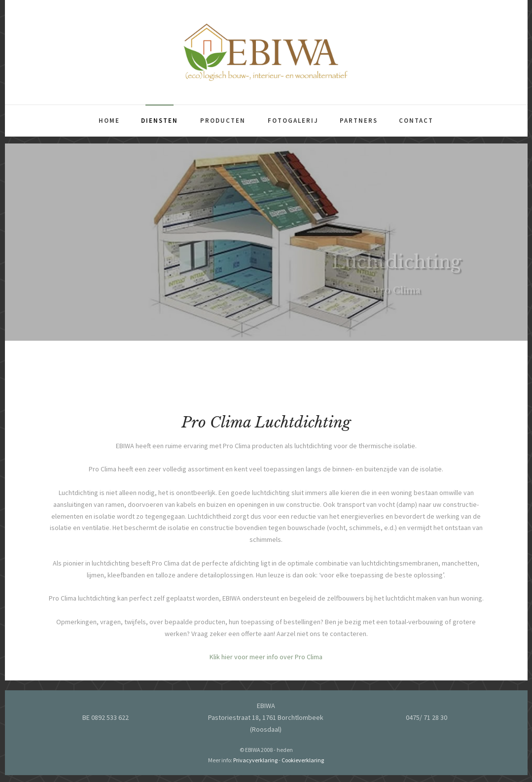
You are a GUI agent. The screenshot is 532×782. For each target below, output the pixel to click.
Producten (223, 121)
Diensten (160, 121)
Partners (359, 121)
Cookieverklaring (303, 760)
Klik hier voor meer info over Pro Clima (266, 661)
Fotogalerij (293, 121)
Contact (416, 121)
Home (109, 121)
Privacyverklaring (255, 760)
